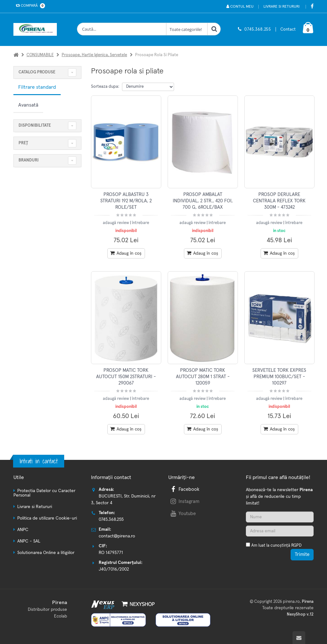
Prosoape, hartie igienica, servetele (94, 55)
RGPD (296, 546)
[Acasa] (16, 55)
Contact (288, 30)
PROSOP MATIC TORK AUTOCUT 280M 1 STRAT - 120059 (203, 377)
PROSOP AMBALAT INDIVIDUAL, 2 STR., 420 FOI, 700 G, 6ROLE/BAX (203, 201)
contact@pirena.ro (117, 536)
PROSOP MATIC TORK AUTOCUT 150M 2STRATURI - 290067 (126, 377)
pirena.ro (291, 602)
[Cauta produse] (122, 29)
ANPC (23, 530)
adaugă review (116, 223)
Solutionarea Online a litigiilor (46, 553)
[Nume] (280, 517)
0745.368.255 (258, 30)
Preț (23, 143)
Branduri (29, 160)
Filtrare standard (37, 87)
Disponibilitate (35, 126)
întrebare (141, 223)
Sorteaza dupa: (105, 87)
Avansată (28, 105)
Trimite (302, 554)
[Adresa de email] (280, 531)
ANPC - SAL (29, 541)
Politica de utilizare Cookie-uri (47, 518)
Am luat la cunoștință (276, 546)
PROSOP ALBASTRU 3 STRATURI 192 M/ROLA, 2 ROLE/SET (126, 201)
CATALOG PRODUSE (37, 72)
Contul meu (240, 7)
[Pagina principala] (37, 29)
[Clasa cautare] (187, 29)
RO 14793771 (111, 553)
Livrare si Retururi (281, 7)
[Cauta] (214, 29)
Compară (29, 6)
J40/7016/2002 (114, 569)
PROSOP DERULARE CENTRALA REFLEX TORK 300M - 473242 (279, 201)
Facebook (184, 489)
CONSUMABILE (40, 55)
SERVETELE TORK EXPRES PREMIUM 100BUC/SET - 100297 (279, 377)
